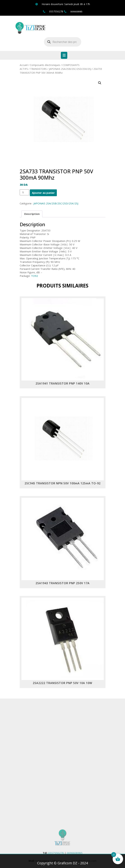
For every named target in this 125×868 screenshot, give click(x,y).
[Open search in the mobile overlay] (63, 42)
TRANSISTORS (38, 69)
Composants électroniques (45, 65)
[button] (100, 83)
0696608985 (76, 12)
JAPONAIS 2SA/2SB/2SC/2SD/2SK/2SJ (70, 69)
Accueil (24, 65)
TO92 (35, 276)
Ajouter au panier (43, 193)
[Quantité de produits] (24, 192)
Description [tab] (32, 214)
